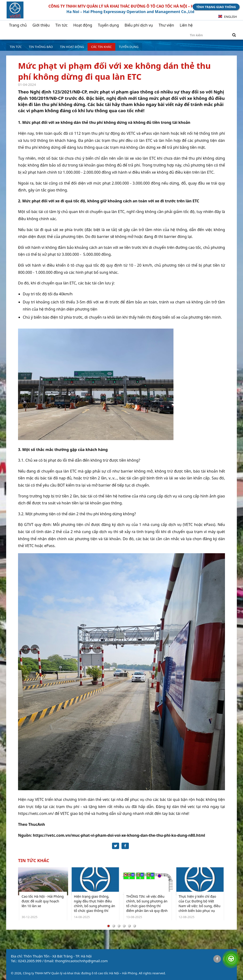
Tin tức (61, 25)
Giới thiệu (41, 25)
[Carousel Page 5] (129, 926)
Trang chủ (18, 25)
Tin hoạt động (72, 47)
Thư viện (166, 25)
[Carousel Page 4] (124, 926)
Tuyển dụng (108, 25)
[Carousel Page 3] (119, 926)
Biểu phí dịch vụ (139, 25)
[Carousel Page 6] (135, 926)
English (228, 17)
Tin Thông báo (41, 47)
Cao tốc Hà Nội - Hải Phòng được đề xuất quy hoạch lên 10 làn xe (43, 902)
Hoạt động (83, 25)
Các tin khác (101, 47)
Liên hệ (186, 25)
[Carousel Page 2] (114, 926)
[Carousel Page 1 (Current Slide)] (108, 926)
